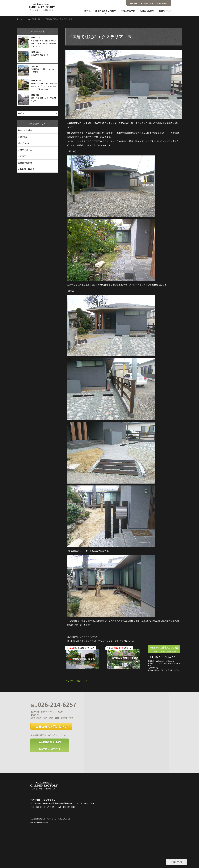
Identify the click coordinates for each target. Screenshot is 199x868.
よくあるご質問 (147, 3)
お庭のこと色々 (25, 130)
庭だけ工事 (23, 156)
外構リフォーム (25, 150)
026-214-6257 (53, 705)
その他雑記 (23, 137)
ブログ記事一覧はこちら (76, 681)
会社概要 (134, 3)
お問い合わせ (162, 3)
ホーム (87, 11)
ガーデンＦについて (27, 143)
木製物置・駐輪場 (26, 169)
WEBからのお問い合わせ (51, 726)
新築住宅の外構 (25, 163)
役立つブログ (165, 11)
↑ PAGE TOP (176, 862)
